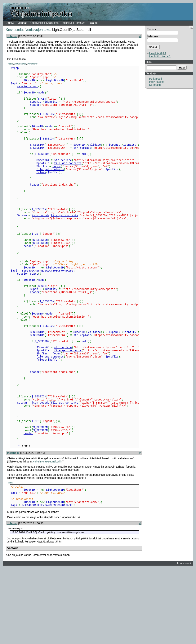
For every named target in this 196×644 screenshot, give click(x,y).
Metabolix (13, 524)
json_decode (40, 243)
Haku (149, 62)
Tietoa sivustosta (184, 639)
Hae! (182, 68)
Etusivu (10, 23)
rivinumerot (32, 64)
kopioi (11, 64)
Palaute (93, 23)
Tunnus (151, 29)
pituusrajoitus (20, 64)
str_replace (82, 163)
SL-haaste (155, 85)
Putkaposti (156, 79)
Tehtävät (80, 23)
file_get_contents (68, 181)
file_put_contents (50, 189)
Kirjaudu (153, 47)
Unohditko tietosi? (160, 56)
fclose (41, 192)
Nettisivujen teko (37, 30)
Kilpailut (67, 23)
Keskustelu (53, 23)
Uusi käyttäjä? (158, 53)
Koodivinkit (36, 23)
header (35, 112)
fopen (56, 185)
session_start (28, 90)
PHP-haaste (156, 82)
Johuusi (12, 36)
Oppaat (22, 23)
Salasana (153, 36)
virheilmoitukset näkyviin (48, 533)
